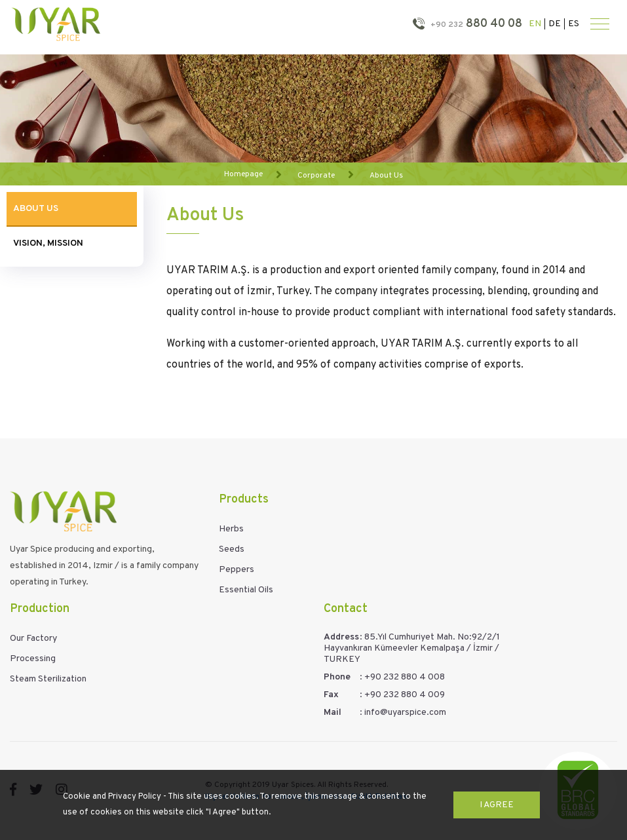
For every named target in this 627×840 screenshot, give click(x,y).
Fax (331, 695)
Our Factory (33, 639)
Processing (33, 659)
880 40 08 (475, 24)
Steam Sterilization (48, 679)
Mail (332, 713)
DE (555, 24)
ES (574, 24)
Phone (337, 677)
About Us (386, 175)
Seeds (232, 549)
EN (535, 24)
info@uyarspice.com (405, 713)
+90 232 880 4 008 (405, 677)
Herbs (231, 529)
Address (341, 637)
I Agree (497, 805)
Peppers (237, 570)
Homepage (243, 174)
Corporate (316, 175)
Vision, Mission (48, 243)
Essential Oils (246, 590)
